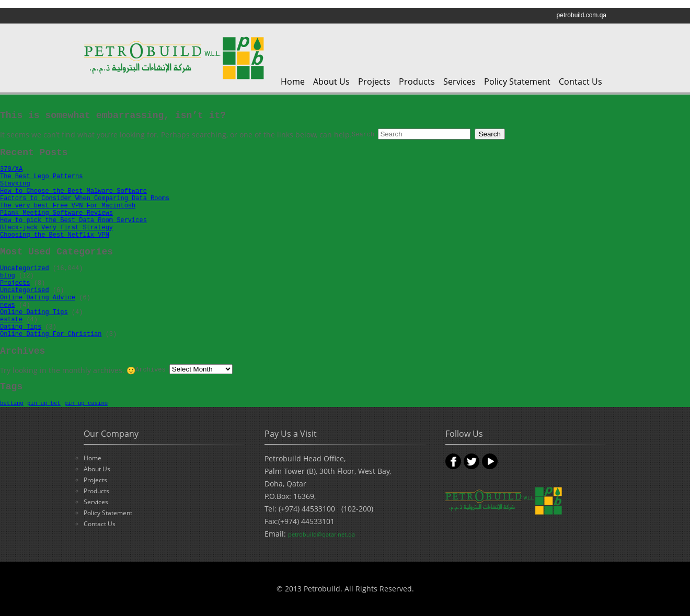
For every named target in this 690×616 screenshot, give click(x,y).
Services (459, 82)
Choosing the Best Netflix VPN (55, 235)
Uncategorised (25, 290)
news (8, 305)
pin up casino (86, 403)
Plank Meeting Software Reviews (56, 213)
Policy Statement (517, 82)
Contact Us (580, 82)
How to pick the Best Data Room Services (73, 220)
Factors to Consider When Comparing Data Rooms (85, 199)
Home (293, 82)
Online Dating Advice (38, 298)
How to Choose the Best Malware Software (73, 191)
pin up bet (44, 403)
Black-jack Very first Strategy (56, 228)
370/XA (11, 169)
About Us (331, 82)
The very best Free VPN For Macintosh (68, 206)
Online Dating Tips (34, 312)
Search (363, 135)
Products (417, 82)
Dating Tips (21, 327)
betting (12, 403)
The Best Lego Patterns (41, 177)
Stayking (15, 184)
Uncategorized (25, 269)
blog (8, 276)
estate (11, 320)
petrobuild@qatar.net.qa (321, 534)
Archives (151, 370)
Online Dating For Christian (51, 334)
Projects (374, 82)
